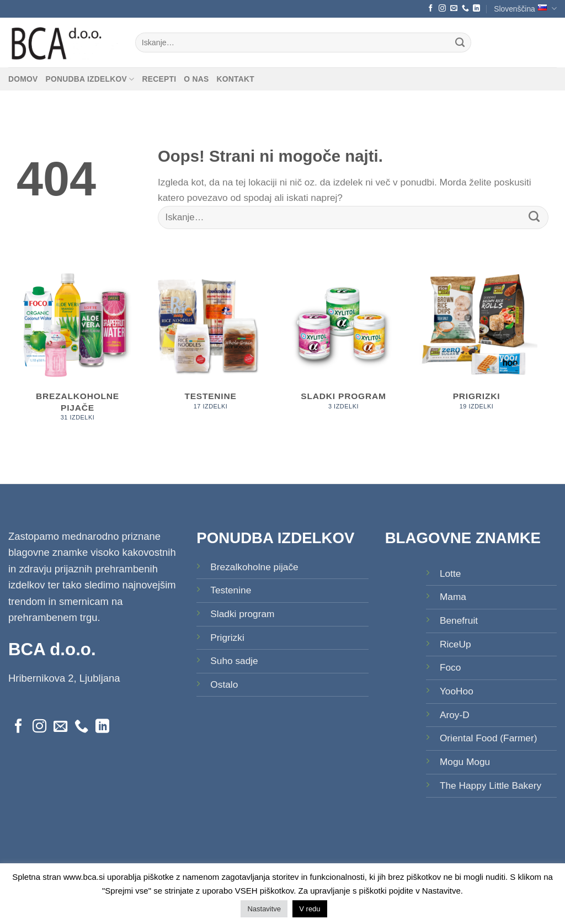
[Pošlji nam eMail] (454, 9)
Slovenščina (525, 9)
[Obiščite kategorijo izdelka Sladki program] (343, 342)
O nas (196, 79)
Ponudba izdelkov (90, 79)
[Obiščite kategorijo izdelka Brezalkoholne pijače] (78, 348)
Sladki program (242, 614)
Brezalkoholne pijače (254, 567)
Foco (450, 667)
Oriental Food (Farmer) (489, 738)
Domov (23, 79)
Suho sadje (234, 661)
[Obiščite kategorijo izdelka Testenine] (210, 342)
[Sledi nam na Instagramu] (442, 9)
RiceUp (455, 644)
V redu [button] (310, 909)
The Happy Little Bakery (491, 785)
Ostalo (224, 684)
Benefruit (459, 620)
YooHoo (457, 691)
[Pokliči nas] (465, 9)
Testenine (231, 590)
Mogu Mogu (465, 762)
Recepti (159, 79)
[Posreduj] (460, 43)
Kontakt (235, 79)
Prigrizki (227, 638)
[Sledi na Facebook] (431, 9)
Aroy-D (455, 715)
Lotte (450, 573)
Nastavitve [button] (264, 909)
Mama (453, 597)
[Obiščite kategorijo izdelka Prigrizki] (476, 342)
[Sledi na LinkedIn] (476, 9)
